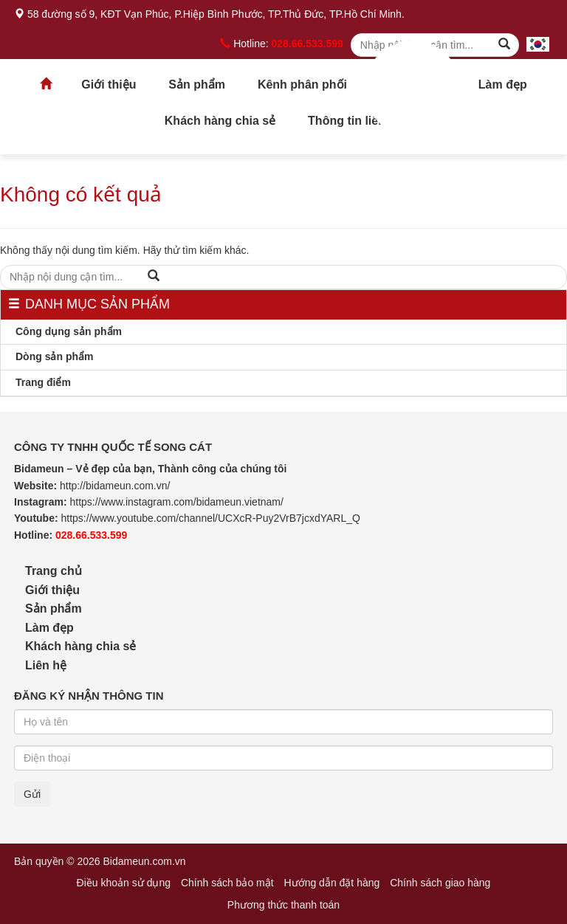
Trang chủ (413, 89)
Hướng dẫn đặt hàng (332, 883)
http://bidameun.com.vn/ (115, 486)
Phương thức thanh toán (283, 905)
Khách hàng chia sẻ (220, 121)
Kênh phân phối (302, 85)
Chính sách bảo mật (227, 883)
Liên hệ (46, 665)
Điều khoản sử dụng (124, 883)
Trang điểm (43, 382)
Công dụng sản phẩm (69, 331)
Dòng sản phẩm (54, 356)
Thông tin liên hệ (355, 121)
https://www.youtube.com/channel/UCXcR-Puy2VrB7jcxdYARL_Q (211, 518)
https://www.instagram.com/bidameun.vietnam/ (176, 502)
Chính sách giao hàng (440, 883)
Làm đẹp (503, 85)
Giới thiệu (109, 85)
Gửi (32, 794)
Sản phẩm (197, 85)
